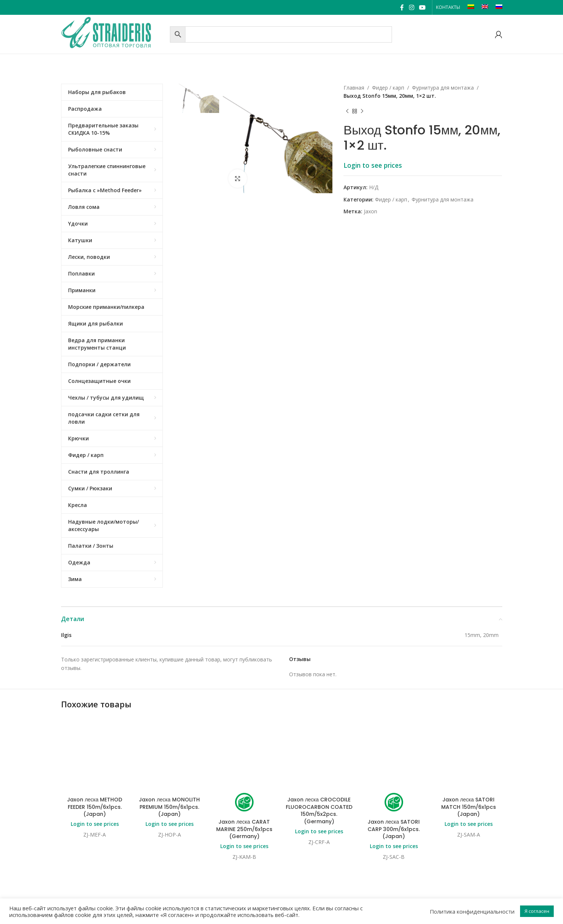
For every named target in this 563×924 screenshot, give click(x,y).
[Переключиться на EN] (485, 7)
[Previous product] (347, 111)
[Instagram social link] (411, 7)
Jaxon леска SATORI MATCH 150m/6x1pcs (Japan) (469, 747)
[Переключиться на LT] (471, 7)
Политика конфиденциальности (472, 911)
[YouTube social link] (422, 7)
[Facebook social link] (402, 7)
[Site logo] (114, 34)
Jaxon (371, 211)
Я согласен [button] (537, 911)
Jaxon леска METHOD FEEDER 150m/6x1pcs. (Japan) (95, 747)
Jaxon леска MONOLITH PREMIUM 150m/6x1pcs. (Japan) (169, 747)
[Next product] (362, 111)
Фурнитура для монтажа (443, 88)
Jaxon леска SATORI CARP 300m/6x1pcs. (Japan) (394, 769)
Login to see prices (373, 165)
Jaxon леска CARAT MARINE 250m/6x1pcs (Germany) (244, 769)
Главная (354, 88)
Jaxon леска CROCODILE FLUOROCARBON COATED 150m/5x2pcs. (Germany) (319, 751)
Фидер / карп (388, 88)
